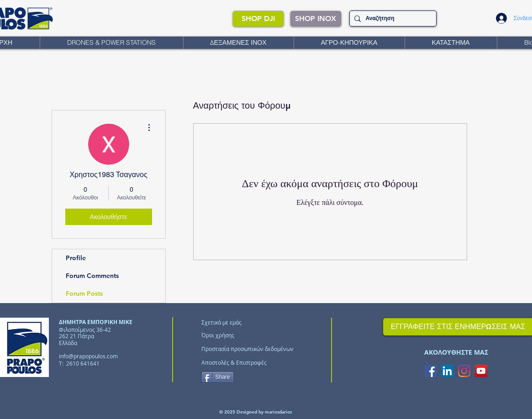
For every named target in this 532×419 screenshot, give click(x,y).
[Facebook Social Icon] (430, 371)
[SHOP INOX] (316, 19)
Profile (76, 258)
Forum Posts (84, 293)
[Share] (218, 377)
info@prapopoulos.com (88, 356)
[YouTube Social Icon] (481, 371)
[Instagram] (464, 371)
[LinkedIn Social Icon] (447, 371)
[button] (111, 43)
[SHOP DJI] (258, 19)
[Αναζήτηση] (391, 18)
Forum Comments (92, 276)
